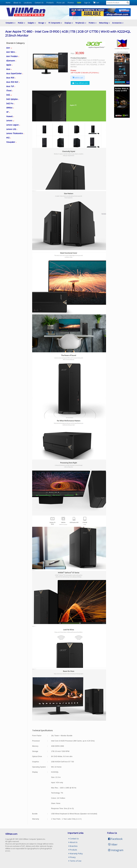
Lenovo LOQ (12, 129)
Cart (96, 3)
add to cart (78, 77)
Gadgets (32, 23)
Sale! (79, 3)
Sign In (87, 3)
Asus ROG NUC (13, 82)
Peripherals (81, 23)
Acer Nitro (11, 52)
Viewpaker (11, 142)
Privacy (72, 857)
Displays (69, 23)
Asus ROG (11, 78)
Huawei (10, 116)
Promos (71, 3)
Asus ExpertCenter (15, 74)
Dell (9, 95)
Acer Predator (13, 56)
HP (8, 112)
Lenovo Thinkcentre (15, 133)
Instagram (116, 850)
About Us (17, 3)
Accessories (118, 23)
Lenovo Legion (13, 125)
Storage (42, 23)
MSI (9, 138)
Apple (9, 65)
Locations (28, 3)
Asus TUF (11, 86)
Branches (73, 846)
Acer (9, 48)
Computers (10, 23)
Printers (93, 23)
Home (8, 3)
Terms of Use (75, 861)
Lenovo (10, 121)
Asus (9, 69)
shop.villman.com (80, 83)
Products (50, 3)
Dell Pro (10, 104)
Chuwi (10, 91)
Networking (104, 23)
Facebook (115, 839)
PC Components (55, 23)
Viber (113, 844)
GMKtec (10, 108)
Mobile (21, 23)
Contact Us (39, 3)
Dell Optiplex (13, 99)
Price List (61, 3)
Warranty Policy (76, 854)
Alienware (11, 61)
